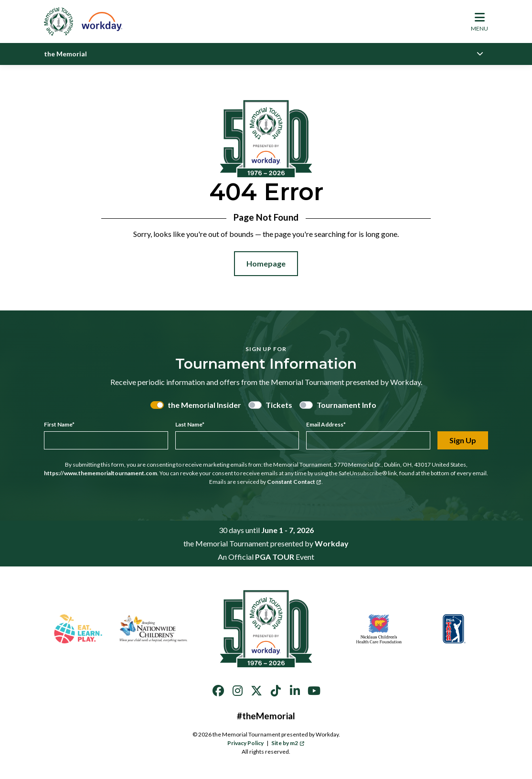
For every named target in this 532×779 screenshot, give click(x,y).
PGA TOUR (275, 557)
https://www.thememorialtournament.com (101, 473)
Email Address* (326, 424)
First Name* (59, 424)
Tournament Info (346, 405)
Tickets (279, 405)
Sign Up (463, 440)
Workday (332, 543)
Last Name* (190, 424)
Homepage (266, 263)
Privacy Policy (245, 743)
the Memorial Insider (204, 405)
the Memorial (65, 54)
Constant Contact (294, 482)
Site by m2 (288, 743)
